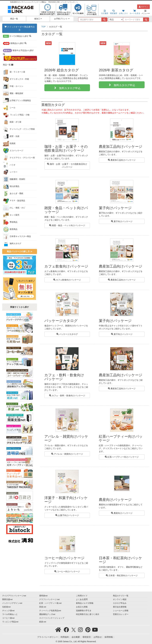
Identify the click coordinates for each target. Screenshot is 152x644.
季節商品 (10, 222)
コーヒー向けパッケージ (67, 571)
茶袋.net (43, 607)
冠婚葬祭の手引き (84, 611)
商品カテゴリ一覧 (121, 596)
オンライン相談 (120, 599)
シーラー (10, 172)
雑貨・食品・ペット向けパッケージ (67, 225)
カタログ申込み (120, 603)
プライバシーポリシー (47, 637)
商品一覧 (14, 19)
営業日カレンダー (121, 614)
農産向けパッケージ (122, 513)
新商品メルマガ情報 (85, 603)
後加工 (38, 19)
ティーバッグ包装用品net (50, 611)
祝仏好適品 (11, 187)
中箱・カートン (13, 86)
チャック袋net (8, 611)
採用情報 (109, 637)
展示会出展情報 (120, 607)
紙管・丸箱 (11, 136)
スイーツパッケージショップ (52, 618)
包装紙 (9, 144)
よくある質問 (82, 599)
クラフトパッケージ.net (49, 599)
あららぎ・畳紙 (13, 194)
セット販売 (11, 215)
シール (9, 108)
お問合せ (98, 637)
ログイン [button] (143, 7)
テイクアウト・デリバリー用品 (19, 159)
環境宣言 (87, 637)
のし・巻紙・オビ (14, 208)
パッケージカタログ (67, 334)
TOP (44, 27)
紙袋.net (43, 622)
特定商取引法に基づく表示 (88, 614)
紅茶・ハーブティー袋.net (50, 603)
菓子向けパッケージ (122, 221)
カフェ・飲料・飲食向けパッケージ (67, 396)
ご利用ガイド (82, 596)
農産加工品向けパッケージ (122, 160)
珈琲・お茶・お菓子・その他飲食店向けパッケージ (67, 166)
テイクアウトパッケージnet (14, 596)
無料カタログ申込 (68, 88)
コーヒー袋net (8, 618)
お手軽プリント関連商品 (17, 101)
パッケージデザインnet (12, 603)
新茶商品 (10, 229)
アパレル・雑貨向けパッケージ (67, 454)
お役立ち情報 (82, 607)
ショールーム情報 (121, 611)
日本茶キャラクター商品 (17, 237)
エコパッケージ (13, 151)
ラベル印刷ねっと (10, 614)
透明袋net (43, 596)
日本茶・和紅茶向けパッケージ (122, 575)
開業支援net (7, 599)
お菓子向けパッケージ (67, 515)
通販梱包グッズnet (47, 614)
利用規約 (65, 637)
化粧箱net (6, 607)
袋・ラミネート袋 (14, 72)
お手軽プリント (62, 19)
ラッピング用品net (10, 622)
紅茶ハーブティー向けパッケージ (122, 457)
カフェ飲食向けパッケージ (67, 280)
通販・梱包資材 (13, 94)
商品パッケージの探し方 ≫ (20, 251)
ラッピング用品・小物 (16, 115)
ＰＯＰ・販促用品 (14, 201)
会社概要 (76, 637)
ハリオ (9, 165)
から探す (17, 36)
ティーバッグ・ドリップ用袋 (19, 129)
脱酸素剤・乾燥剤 (14, 179)
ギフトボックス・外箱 (16, 79)
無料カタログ (12, 244)
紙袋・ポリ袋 (12, 122)
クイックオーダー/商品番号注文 (20, 28)
